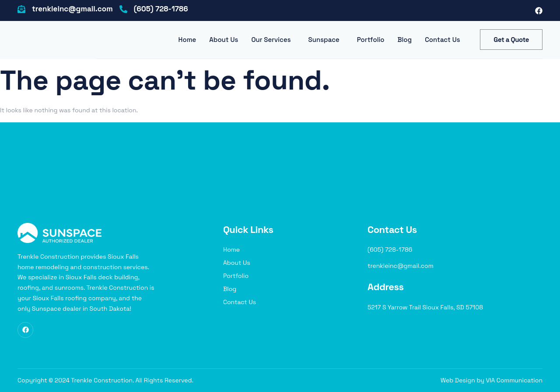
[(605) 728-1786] (123, 10)
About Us (224, 40)
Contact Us (442, 40)
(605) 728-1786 (161, 9)
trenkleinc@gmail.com (72, 9)
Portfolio (371, 40)
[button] (273, 40)
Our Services (271, 40)
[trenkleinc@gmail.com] (21, 10)
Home (187, 40)
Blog (405, 40)
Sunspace (324, 40)
